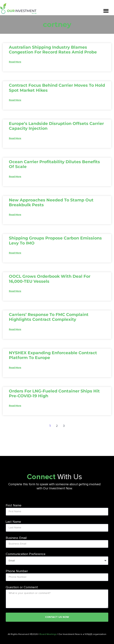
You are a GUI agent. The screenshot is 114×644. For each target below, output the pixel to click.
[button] (106, 11)
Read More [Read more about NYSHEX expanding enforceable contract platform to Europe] (15, 367)
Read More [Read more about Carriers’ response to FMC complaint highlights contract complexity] (15, 329)
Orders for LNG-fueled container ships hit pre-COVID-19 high (54, 393)
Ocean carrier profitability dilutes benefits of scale (54, 164)
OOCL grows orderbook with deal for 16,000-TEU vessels (50, 279)
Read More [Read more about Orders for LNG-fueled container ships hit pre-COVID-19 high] (15, 406)
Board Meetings (48, 634)
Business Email (16, 538)
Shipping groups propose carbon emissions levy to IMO (55, 241)
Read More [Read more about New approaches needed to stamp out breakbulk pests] (15, 215)
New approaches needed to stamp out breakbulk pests (51, 202)
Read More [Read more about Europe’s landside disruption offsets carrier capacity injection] (15, 138)
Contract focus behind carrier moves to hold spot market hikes (57, 88)
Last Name (13, 522)
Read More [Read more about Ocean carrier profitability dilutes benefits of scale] (15, 176)
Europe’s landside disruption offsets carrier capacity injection (56, 126)
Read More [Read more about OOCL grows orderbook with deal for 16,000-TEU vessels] (15, 291)
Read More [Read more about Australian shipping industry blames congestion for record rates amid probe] (15, 62)
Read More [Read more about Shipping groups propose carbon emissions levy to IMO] (15, 253)
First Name (14, 506)
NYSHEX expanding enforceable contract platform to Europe (53, 355)
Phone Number (17, 571)
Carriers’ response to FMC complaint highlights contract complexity (49, 317)
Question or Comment (22, 587)
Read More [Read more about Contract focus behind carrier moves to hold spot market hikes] (15, 100)
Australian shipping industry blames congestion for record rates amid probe (53, 50)
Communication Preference (26, 554)
